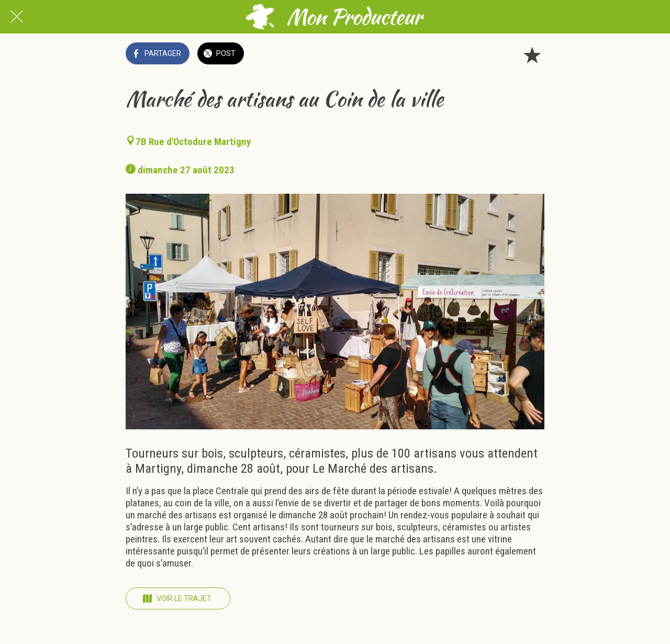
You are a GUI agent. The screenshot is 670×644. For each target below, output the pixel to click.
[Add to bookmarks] (532, 54)
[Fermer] (17, 17)
